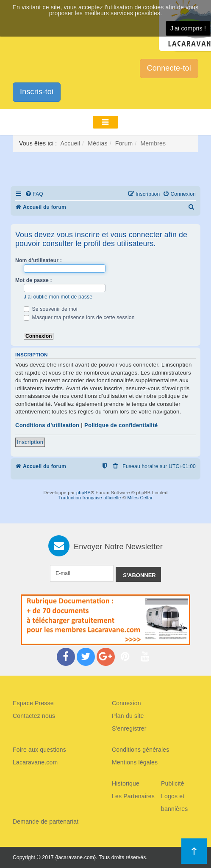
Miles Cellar (140, 498)
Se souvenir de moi (51, 309)
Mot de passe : (34, 280)
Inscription (30, 442)
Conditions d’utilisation (47, 425)
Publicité (173, 783)
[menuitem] (34, 194)
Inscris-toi (37, 92)
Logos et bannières (174, 802)
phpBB (83, 493)
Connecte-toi (169, 68)
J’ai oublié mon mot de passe (58, 297)
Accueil (71, 143)
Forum (124, 143)
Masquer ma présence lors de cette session (79, 318)
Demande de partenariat (46, 821)
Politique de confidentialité (121, 425)
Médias (97, 143)
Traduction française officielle (90, 498)
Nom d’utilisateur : (39, 260)
